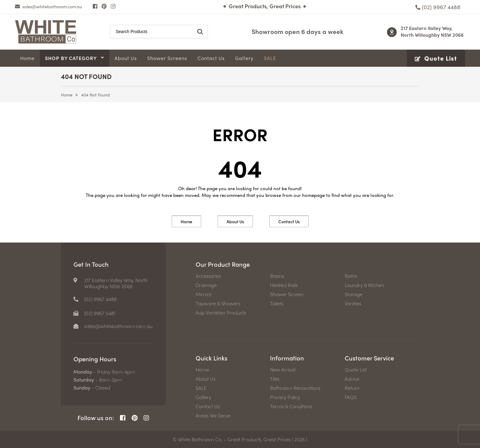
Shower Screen (287, 294)
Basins (277, 276)
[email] (49, 6)
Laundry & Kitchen (364, 285)
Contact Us (289, 221)
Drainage (206, 285)
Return (352, 388)
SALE (201, 388)
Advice (352, 379)
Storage (354, 294)
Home (67, 95)
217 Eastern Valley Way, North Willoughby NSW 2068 (432, 31)
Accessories (208, 276)
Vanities (353, 303)
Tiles (275, 379)
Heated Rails (284, 285)
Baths (351, 276)
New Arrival (283, 370)
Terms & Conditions (291, 406)
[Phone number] (438, 7)
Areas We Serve (213, 416)
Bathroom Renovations (295, 388)
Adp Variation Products (221, 313)
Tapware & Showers (218, 303)
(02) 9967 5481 (100, 313)
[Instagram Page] (113, 6)
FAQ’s (351, 397)
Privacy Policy (285, 397)
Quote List (356, 370)
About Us (235, 221)
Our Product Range (223, 264)
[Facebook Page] (95, 6)
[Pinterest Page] (104, 6)
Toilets (277, 303)
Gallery (203, 397)
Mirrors (204, 294)
